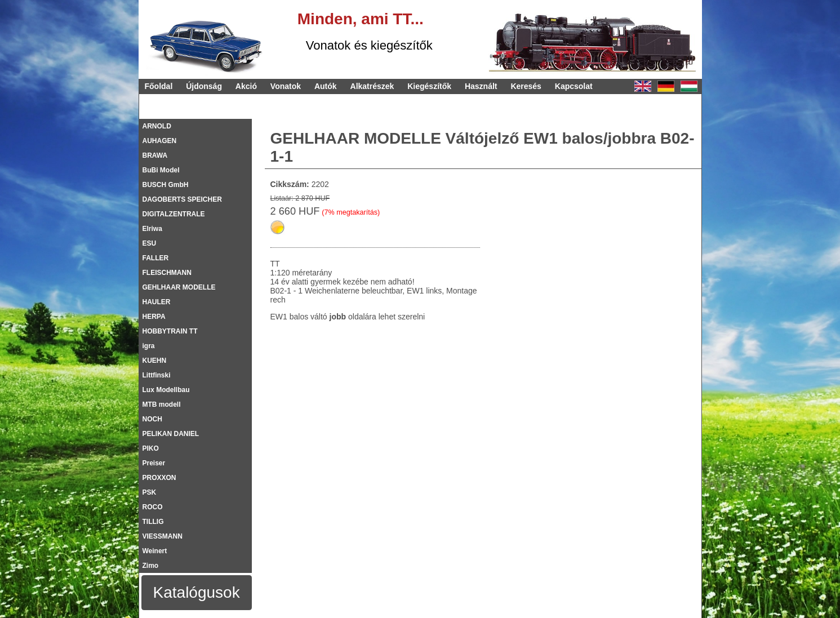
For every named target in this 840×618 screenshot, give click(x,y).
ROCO (153, 507)
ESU (150, 243)
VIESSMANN (163, 536)
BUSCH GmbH (166, 185)
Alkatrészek (372, 86)
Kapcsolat (574, 86)
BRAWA (155, 155)
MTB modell (162, 404)
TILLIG (153, 522)
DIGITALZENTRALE (174, 214)
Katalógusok (197, 592)
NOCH (152, 419)
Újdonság (204, 86)
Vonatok (286, 86)
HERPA (154, 317)
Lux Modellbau (166, 390)
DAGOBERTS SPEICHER (182, 199)
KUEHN (155, 361)
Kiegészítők (429, 86)
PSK (150, 492)
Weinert (155, 551)
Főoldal (159, 86)
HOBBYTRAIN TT (170, 331)
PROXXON (159, 478)
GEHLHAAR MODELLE (179, 287)
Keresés (526, 86)
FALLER (156, 258)
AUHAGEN (160, 141)
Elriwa (152, 229)
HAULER (157, 302)
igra (149, 346)
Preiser (154, 463)
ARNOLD (157, 126)
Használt (481, 86)
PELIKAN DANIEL (171, 434)
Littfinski (157, 375)
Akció (246, 86)
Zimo (151, 566)
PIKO (151, 448)
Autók (326, 86)
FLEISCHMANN (167, 273)
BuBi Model (161, 170)
